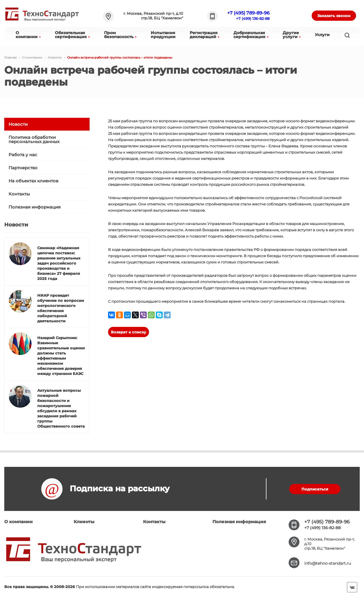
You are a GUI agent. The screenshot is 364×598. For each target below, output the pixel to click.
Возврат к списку (129, 332)
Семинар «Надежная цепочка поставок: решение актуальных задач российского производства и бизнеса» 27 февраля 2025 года (59, 263)
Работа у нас (23, 155)
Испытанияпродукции (163, 35)
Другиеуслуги (292, 35)
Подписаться (315, 489)
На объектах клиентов (33, 181)
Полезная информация (35, 207)
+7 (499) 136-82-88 (253, 18)
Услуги (322, 35)
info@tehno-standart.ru (328, 563)
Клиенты (84, 522)
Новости (18, 124)
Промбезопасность (120, 35)
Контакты (19, 194)
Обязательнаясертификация (72, 35)
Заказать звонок (334, 16)
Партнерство (23, 168)
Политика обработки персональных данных (34, 139)
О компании (18, 522)
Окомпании (28, 35)
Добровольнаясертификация (251, 35)
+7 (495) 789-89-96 (248, 13)
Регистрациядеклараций (204, 35)
